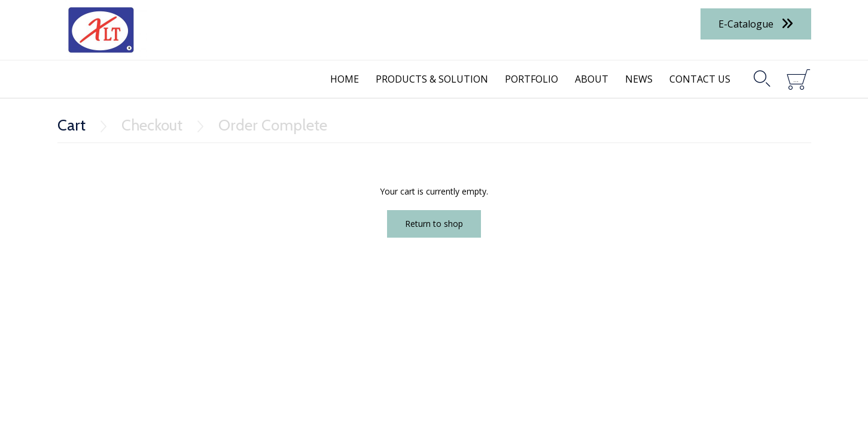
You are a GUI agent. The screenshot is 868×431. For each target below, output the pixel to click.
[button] (756, 24)
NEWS (639, 79)
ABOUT (592, 79)
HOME (345, 79)
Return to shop (434, 224)
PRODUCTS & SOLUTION (432, 79)
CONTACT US (700, 79)
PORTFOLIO (532, 79)
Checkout (152, 125)
